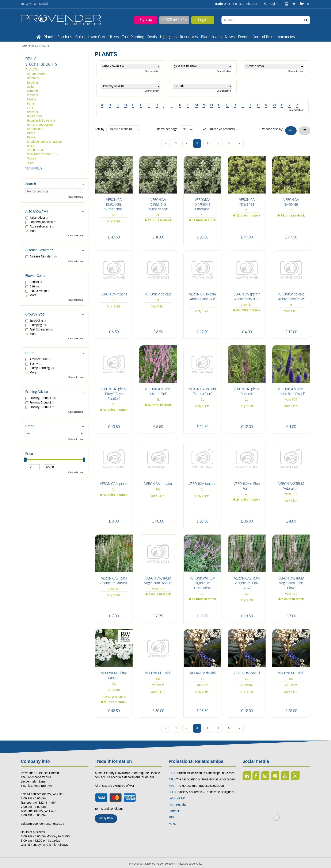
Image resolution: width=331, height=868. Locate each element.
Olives (31, 133)
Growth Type (35, 315)
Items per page (167, 129)
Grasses (32, 112)
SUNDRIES (34, 169)
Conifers (33, 95)
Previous (165, 144)
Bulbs (31, 87)
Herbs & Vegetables (40, 125)
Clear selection (152, 71)
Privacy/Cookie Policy (190, 864)
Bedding (33, 83)
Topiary (32, 159)
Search (31, 184)
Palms (31, 138)
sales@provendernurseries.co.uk (42, 824)
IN (265, 776)
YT (285, 776)
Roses (31, 146)
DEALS (31, 59)
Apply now (106, 818)
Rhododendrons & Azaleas (45, 142)
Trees (31, 163)
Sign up (146, 20)
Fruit (30, 108)
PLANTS (32, 70)
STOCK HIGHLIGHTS (41, 65)
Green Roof (34, 117)
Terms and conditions (109, 809)
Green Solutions (166, 864)
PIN (275, 776)
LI (247, 776)
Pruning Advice (37, 392)
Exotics (32, 100)
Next (239, 144)
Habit (29, 353)
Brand (30, 427)
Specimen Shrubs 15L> (42, 155)
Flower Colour (36, 276)
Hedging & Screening (41, 121)
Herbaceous (35, 129)
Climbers (33, 91)
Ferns (31, 104)
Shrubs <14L (35, 150)
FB (256, 776)
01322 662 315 (174, 20)
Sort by (100, 129)
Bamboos (33, 79)
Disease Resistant (39, 251)
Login (203, 20)
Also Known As (37, 212)
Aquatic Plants (37, 74)
